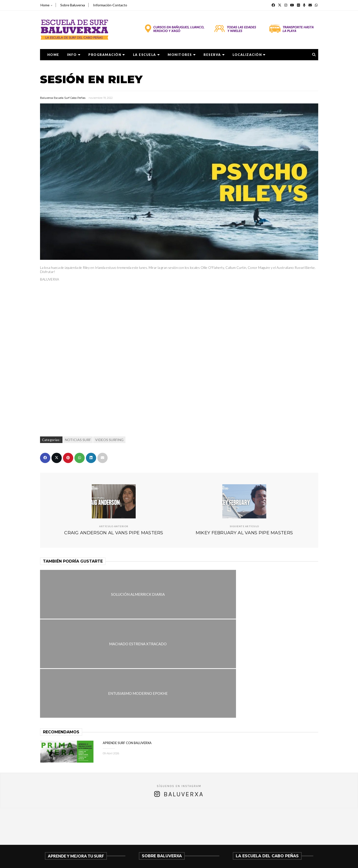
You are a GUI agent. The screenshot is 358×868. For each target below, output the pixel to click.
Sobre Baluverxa (73, 5)
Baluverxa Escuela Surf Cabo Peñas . (198, 861)
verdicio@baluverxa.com (166, 839)
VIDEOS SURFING (109, 440)
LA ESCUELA (147, 55)
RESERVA (214, 55)
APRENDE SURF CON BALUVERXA (127, 643)
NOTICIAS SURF (78, 440)
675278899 (153, 833)
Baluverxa (184, 694)
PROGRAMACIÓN (107, 55)
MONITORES (182, 55)
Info (74, 55)
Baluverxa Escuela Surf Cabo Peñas (63, 98)
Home (46, 5)
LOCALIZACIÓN (249, 55)
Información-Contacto (110, 5)
